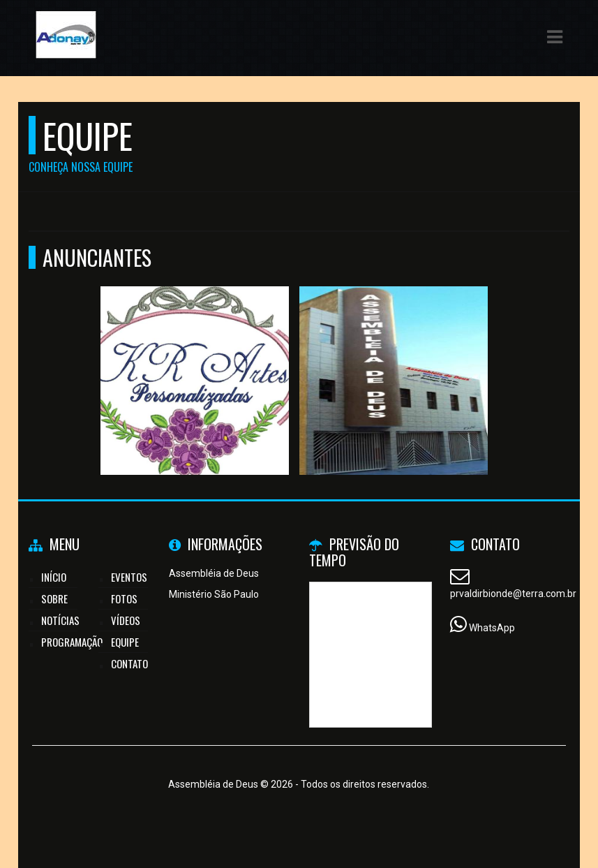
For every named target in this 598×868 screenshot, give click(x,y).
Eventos (129, 577)
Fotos (124, 598)
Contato (129, 663)
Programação (72, 642)
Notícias (60, 620)
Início (54, 577)
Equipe (125, 642)
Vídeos (126, 620)
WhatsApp (492, 628)
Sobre (54, 598)
